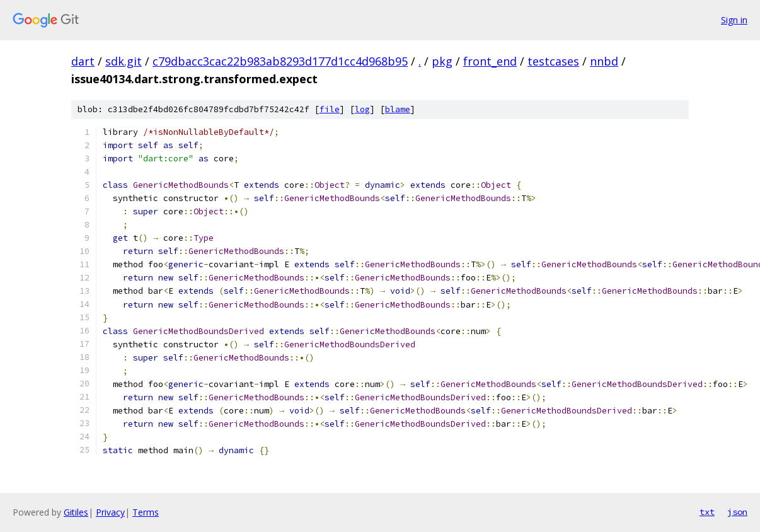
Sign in (734, 20)
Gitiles (76, 512)
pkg (442, 61)
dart (83, 61)
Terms (146, 512)
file (330, 109)
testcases (553, 61)
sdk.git (124, 61)
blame (398, 109)
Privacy (110, 512)
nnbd (604, 61)
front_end (490, 61)
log (362, 109)
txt (707, 512)
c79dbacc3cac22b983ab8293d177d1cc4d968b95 (280, 61)
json (737, 512)
